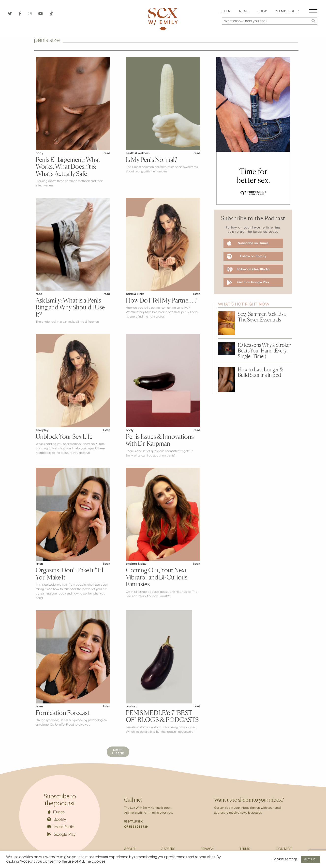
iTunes (56, 812)
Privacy (207, 849)
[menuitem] (225, 12)
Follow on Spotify (246, 256)
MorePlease (118, 752)
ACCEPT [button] (311, 860)
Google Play (61, 835)
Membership (287, 12)
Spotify (57, 820)
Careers (168, 849)
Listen (225, 12)
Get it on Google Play (248, 282)
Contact (284, 849)
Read (244, 12)
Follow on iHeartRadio (248, 270)
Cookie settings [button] (284, 860)
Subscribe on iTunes (248, 243)
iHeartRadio (60, 827)
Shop (262, 12)
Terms (245, 849)
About (130, 849)
